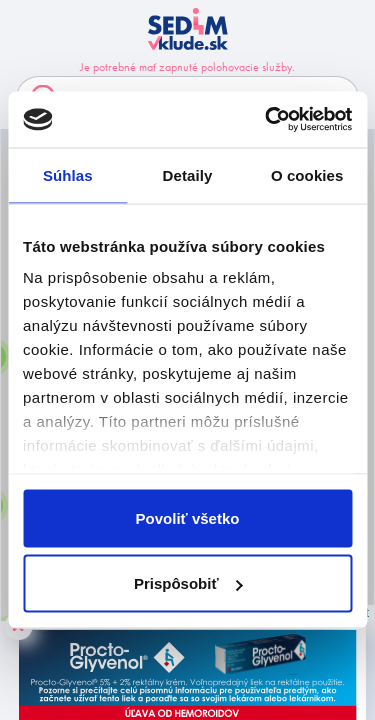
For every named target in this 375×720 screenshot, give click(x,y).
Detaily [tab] (188, 174)
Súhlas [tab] (68, 174)
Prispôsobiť (188, 583)
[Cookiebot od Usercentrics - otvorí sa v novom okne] (267, 120)
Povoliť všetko (188, 517)
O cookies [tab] (307, 174)
